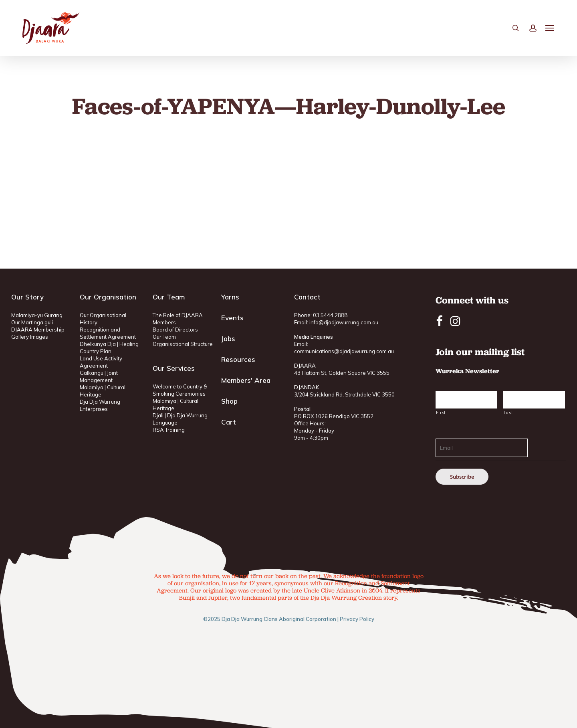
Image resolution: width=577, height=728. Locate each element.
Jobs (228, 339)
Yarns (230, 297)
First (441, 413)
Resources (238, 359)
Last (508, 413)
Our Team (164, 337)
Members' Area (246, 380)
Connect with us (472, 300)
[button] (550, 28)
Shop (229, 401)
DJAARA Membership (38, 330)
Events (232, 318)
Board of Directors (175, 330)
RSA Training (169, 430)
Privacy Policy (357, 619)
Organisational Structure (183, 344)
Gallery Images (30, 337)
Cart (229, 422)
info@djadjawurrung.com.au (344, 322)
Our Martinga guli (32, 322)
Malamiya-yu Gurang (37, 315)
